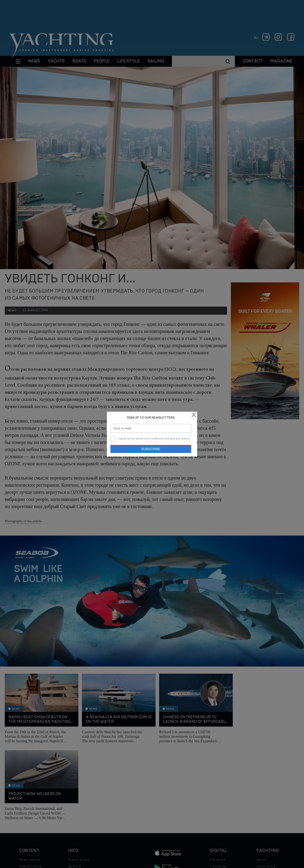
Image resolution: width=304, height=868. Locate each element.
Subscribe (151, 449)
